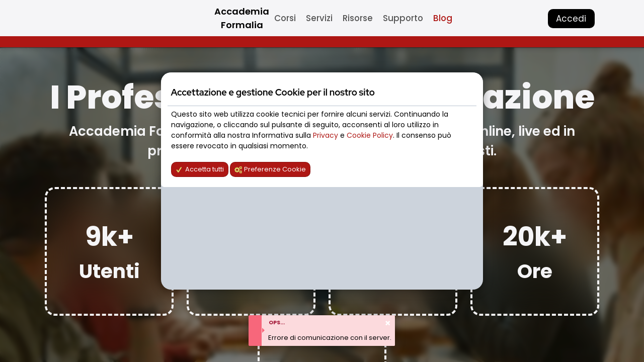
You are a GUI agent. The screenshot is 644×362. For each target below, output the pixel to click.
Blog (443, 18)
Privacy (327, 135)
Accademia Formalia (242, 18)
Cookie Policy (370, 135)
